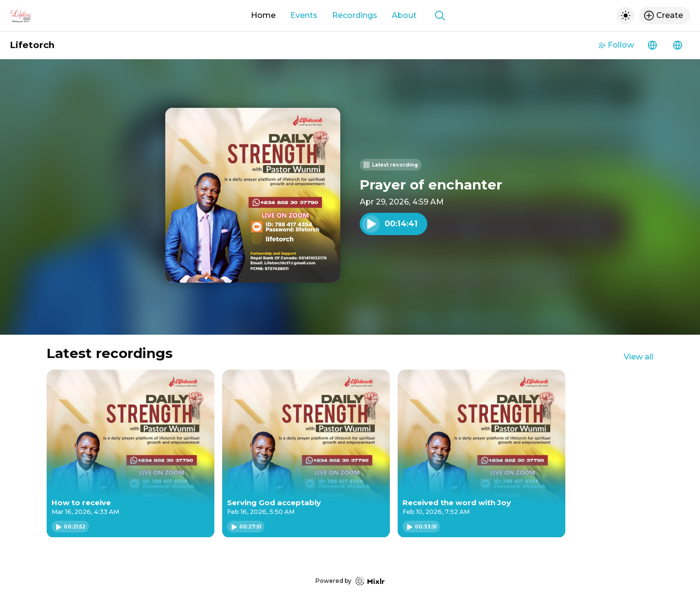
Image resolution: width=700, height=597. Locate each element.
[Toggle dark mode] (626, 16)
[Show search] (440, 16)
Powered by (350, 581)
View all (639, 357)
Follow (616, 45)
